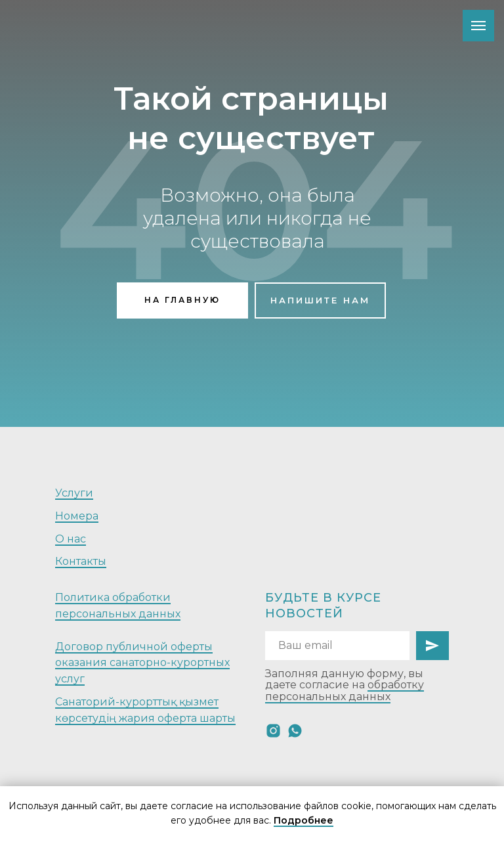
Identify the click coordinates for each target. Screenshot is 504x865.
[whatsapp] (295, 731)
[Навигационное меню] (478, 26)
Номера (77, 516)
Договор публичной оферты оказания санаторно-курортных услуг (142, 663)
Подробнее (304, 820)
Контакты (81, 561)
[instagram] (273, 731)
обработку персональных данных (345, 691)
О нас (71, 539)
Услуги (74, 493)
